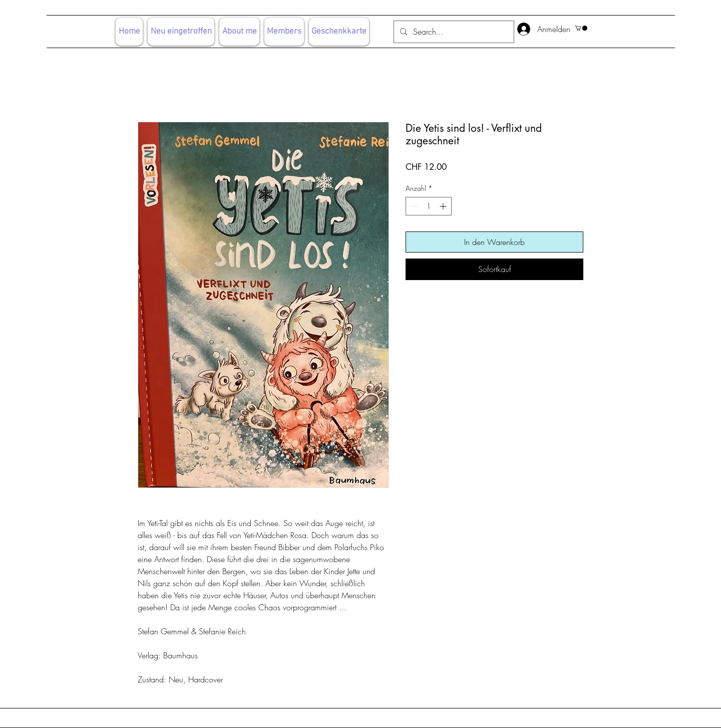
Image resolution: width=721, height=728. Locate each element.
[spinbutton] (429, 206)
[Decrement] (413, 206)
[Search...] (453, 32)
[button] (581, 28)
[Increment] (444, 206)
